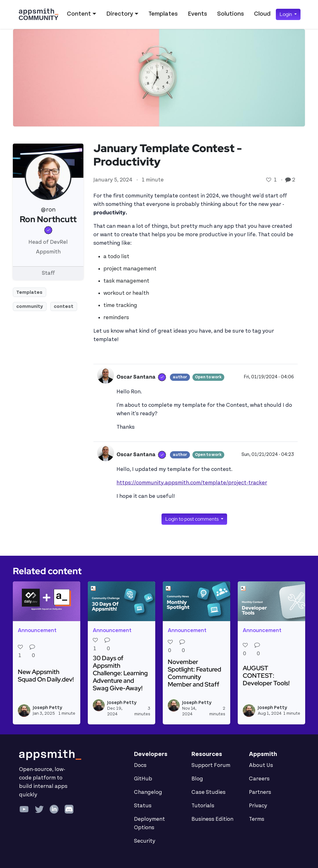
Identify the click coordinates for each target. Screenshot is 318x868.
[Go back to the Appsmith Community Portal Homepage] (38, 14)
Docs (140, 765)
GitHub (143, 779)
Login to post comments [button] (192, 519)
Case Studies (209, 792)
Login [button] (286, 14)
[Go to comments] (289, 180)
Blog (197, 779)
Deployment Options (149, 823)
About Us (261, 765)
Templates (163, 14)
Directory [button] (120, 14)
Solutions (231, 14)
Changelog (148, 792)
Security (145, 841)
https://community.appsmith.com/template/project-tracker (192, 483)
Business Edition (212, 819)
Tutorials (203, 806)
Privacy (258, 806)
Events (197, 14)
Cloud (262, 14)
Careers (259, 779)
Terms (257, 819)
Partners (260, 792)
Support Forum (211, 765)
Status (143, 806)
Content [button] (79, 14)
